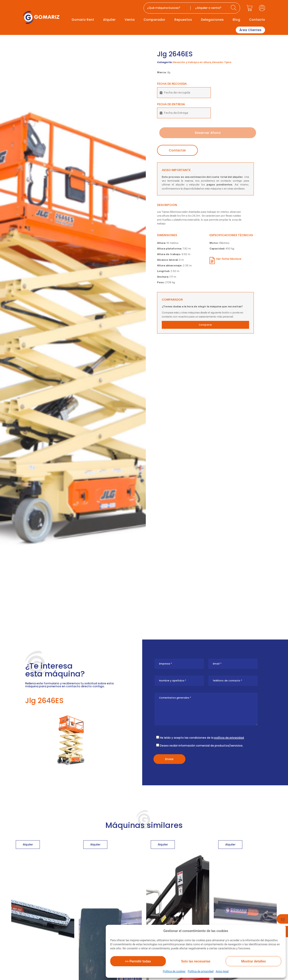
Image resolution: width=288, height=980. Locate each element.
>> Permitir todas (138, 961)
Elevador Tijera (222, 62)
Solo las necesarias (196, 961)
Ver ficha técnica (229, 259)
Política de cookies (174, 971)
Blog (236, 20)
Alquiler (109, 20)
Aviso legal (222, 971)
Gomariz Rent (83, 20)
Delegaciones (212, 20)
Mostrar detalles (253, 961)
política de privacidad (229, 738)
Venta (130, 20)
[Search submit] (234, 8)
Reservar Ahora (208, 133)
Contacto (257, 20)
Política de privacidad (200, 971)
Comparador (154, 20)
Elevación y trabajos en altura (192, 62)
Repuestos (183, 20)
